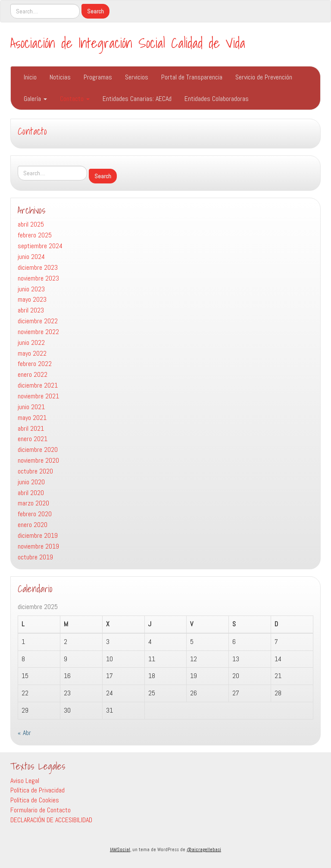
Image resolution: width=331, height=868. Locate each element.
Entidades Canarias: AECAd (137, 99)
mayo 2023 (32, 299)
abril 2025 (31, 224)
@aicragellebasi (204, 849)
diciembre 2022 (38, 321)
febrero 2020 (35, 514)
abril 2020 (31, 493)
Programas (98, 77)
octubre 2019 (35, 557)
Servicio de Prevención (264, 77)
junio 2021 (31, 407)
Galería (35, 99)
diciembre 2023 (38, 267)
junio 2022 (31, 342)
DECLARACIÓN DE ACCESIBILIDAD (51, 820)
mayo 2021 (32, 418)
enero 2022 (33, 374)
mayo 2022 (32, 353)
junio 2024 (31, 257)
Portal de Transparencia (192, 77)
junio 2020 (31, 482)
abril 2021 (31, 428)
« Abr (24, 733)
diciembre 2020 (38, 450)
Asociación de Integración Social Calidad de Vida (128, 43)
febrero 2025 (35, 235)
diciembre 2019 (38, 535)
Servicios (137, 77)
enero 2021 (33, 439)
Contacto (75, 99)
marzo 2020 (33, 503)
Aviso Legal (25, 781)
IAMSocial (120, 849)
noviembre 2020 (38, 460)
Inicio (30, 77)
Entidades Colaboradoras (217, 99)
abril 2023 (31, 310)
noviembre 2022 (38, 332)
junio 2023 (31, 289)
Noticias (60, 77)
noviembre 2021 (38, 396)
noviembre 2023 (38, 278)
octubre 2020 (35, 471)
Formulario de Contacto (41, 810)
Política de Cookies (35, 800)
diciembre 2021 (38, 385)
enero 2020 (33, 525)
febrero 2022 (35, 364)
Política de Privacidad (37, 790)
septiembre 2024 (40, 246)
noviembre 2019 (38, 546)
